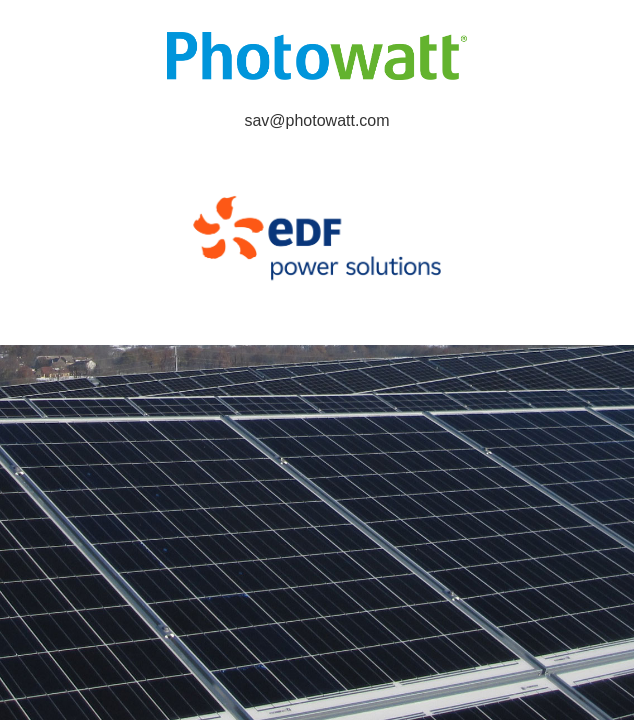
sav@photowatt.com (316, 120)
